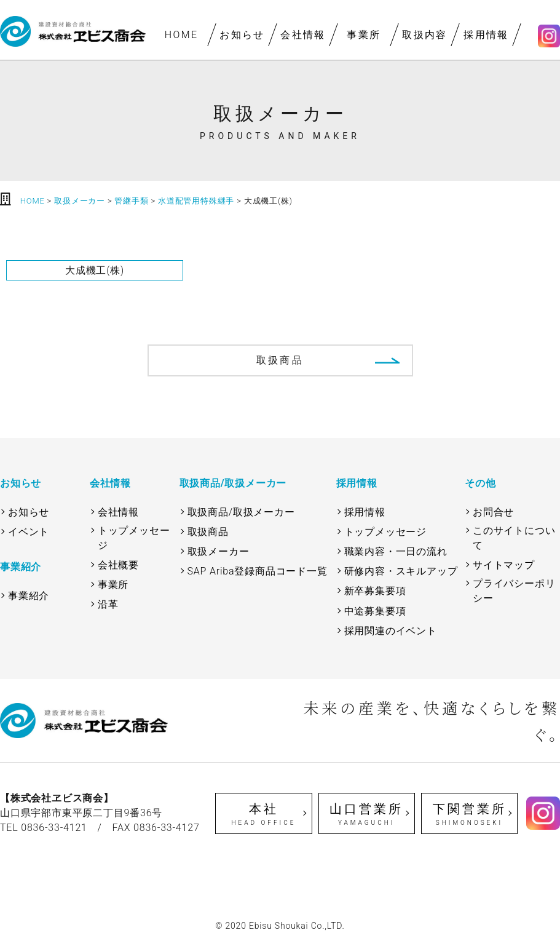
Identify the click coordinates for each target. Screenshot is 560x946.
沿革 (108, 604)
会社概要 (118, 565)
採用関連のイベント (391, 631)
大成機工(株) (95, 270)
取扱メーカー (219, 551)
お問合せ (493, 512)
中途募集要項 (375, 611)
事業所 (364, 35)
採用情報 (486, 35)
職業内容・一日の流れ (396, 551)
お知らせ (242, 35)
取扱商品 (280, 360)
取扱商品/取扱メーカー (241, 512)
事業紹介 (29, 596)
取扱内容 (425, 35)
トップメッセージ (134, 538)
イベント (29, 532)
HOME (182, 35)
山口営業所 (367, 814)
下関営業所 (469, 814)
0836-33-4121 (54, 828)
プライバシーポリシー (514, 591)
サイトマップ (504, 565)
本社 (263, 814)
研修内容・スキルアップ (401, 571)
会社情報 (303, 35)
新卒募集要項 (375, 591)
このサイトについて (514, 538)
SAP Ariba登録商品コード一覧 (258, 571)
